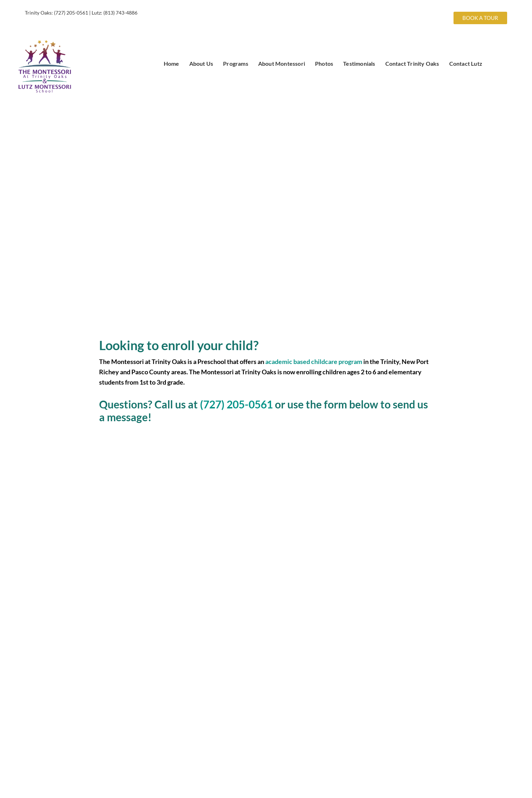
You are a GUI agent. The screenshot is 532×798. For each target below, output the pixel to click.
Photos (324, 63)
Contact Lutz (466, 63)
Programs (236, 63)
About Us (201, 63)
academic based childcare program (314, 361)
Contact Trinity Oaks (412, 63)
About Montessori (282, 63)
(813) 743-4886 (120, 13)
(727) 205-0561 (71, 13)
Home (172, 63)
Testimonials (359, 63)
